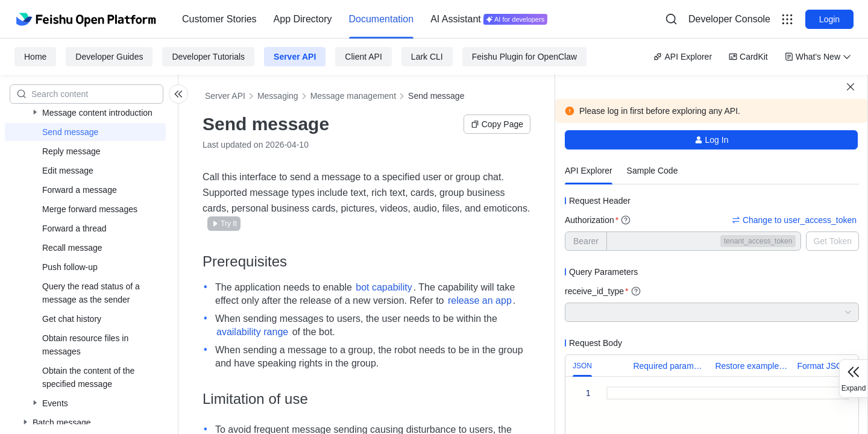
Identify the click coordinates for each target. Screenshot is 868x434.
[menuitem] (219, 19)
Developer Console (729, 19)
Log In (712, 140)
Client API (363, 57)
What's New (818, 57)
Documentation (382, 19)
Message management (353, 96)
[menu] (365, 19)
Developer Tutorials (208, 57)
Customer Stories (219, 19)
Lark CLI (427, 57)
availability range (252, 332)
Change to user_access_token (794, 220)
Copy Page (497, 124)
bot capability (384, 287)
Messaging (278, 96)
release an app (480, 300)
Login (829, 19)
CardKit (748, 57)
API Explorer (683, 57)
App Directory (303, 19)
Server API (295, 57)
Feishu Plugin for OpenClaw (524, 57)
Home (35, 57)
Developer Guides (109, 57)
